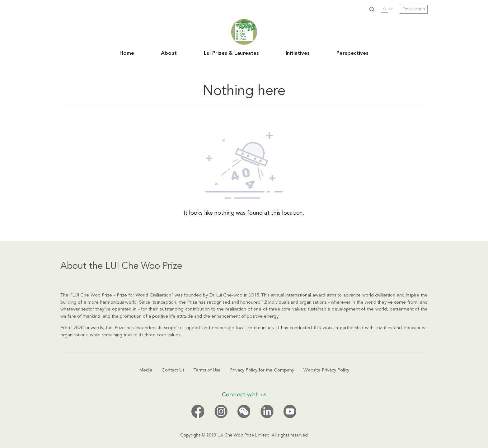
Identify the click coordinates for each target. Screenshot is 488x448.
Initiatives (298, 54)
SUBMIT (372, 9)
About (169, 54)
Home (127, 54)
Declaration (414, 9)
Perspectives (352, 54)
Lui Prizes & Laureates (231, 54)
